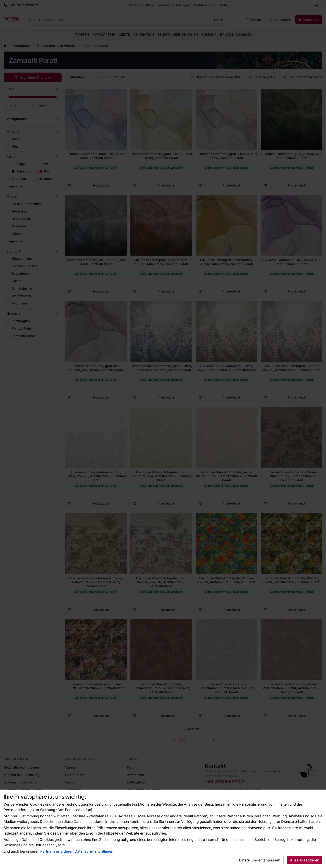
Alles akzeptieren (305, 860)
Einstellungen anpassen (260, 860)
